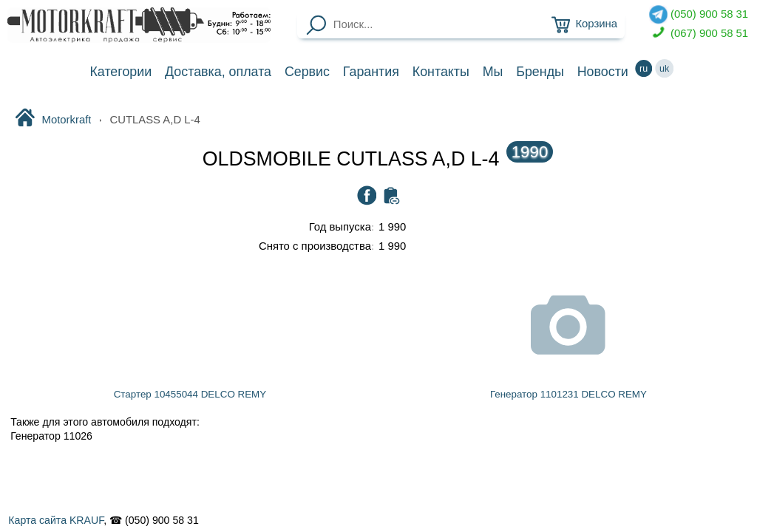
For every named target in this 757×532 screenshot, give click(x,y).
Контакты (441, 72)
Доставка (218, 72)
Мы (493, 72)
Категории (120, 72)
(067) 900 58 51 (699, 34)
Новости (603, 72)
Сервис (307, 72)
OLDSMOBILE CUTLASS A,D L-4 (378, 159)
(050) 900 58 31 (699, 14)
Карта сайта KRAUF (56, 520)
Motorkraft (53, 119)
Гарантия (371, 72)
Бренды (540, 72)
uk (665, 68)
